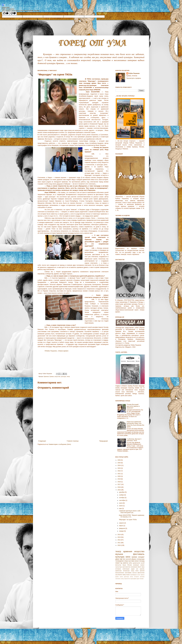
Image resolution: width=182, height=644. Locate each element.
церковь (142, 569)
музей (143, 563)
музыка (119, 554)
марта (121, 526)
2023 (119, 468)
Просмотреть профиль (134, 78)
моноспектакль (120, 573)
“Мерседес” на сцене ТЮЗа (128, 520)
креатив (142, 571)
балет (139, 567)
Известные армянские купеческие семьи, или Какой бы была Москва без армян (135, 424)
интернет (136, 577)
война (130, 563)
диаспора (126, 577)
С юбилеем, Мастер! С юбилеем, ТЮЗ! (134, 440)
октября (122, 498)
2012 (119, 540)
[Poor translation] (13, 13)
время (117, 577)
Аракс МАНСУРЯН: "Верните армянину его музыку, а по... (132, 516)
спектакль (118, 579)
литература (141, 559)
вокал (137, 561)
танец (122, 579)
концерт (141, 557)
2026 (119, 460)
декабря (122, 492)
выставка (132, 561)
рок (137, 569)
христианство (126, 567)
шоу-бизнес (119, 575)
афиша (143, 575)
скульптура (119, 567)
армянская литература (122, 571)
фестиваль (139, 554)
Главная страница (73, 441)
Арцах (124, 565)
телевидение (120, 561)
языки (128, 575)
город (133, 571)
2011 (119, 543)
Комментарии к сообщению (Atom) (60, 444)
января (122, 531)
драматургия (137, 563)
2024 (119, 465)
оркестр (125, 563)
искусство (57, 376)
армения (128, 551)
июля (121, 503)
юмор (124, 575)
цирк (138, 579)
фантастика (141, 573)
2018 (119, 482)
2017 (119, 484)
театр (68, 376)
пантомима (128, 573)
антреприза (134, 567)
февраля (122, 528)
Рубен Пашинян (134, 73)
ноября (122, 495)
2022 (119, 471)
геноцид (142, 561)
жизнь (132, 577)
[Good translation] (6, 13)
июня (121, 506)
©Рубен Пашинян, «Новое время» (57, 351)
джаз (117, 559)
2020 (119, 476)
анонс (139, 575)
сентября (122, 500)
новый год (119, 563)
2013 (119, 537)
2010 (119, 545)
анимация (136, 565)
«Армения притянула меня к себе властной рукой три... (130, 512)
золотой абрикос (131, 559)
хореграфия (133, 579)
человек (141, 579)
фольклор (118, 565)
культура (63, 376)
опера (126, 561)
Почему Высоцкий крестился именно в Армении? (133, 406)
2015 (119, 490)
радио (133, 569)
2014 (119, 535)
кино (128, 557)
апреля (122, 523)
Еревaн (52, 376)
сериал (142, 565)
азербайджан (133, 575)
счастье (134, 573)
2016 (119, 487)
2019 (119, 479)
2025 (119, 463)
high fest (122, 559)
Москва (130, 565)
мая (121, 509)
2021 (119, 474)
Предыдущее (104, 441)
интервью (118, 569)
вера (143, 567)
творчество (127, 579)
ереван (134, 557)
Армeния (46, 376)
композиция (126, 569)
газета (121, 577)
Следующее (42, 441)
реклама (142, 577)
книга (137, 571)
